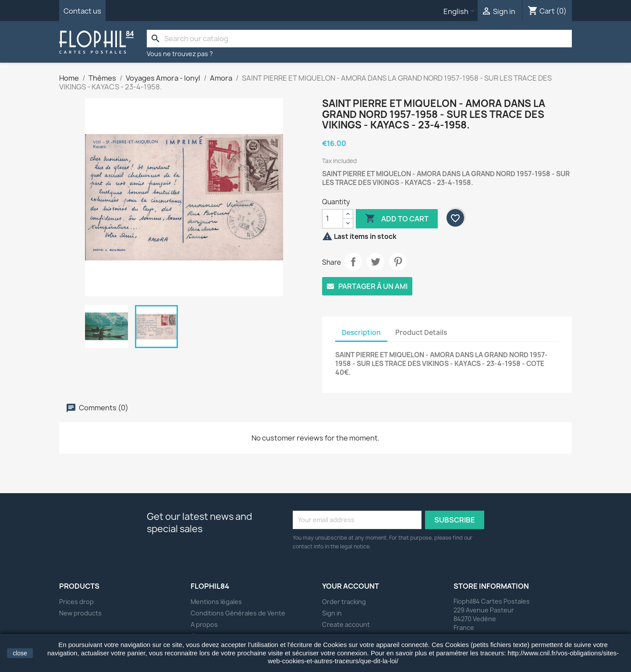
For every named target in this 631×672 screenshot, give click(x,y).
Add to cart (397, 219)
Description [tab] (361, 332)
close (20, 653)
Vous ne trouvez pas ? (180, 54)
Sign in (332, 613)
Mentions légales (216, 602)
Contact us (82, 11)
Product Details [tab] (421, 332)
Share (353, 262)
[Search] (359, 39)
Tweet (376, 262)
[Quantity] (333, 219)
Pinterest (398, 262)
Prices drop (76, 602)
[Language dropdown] (461, 12)
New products (80, 613)
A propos (204, 624)
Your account (351, 586)
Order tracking (344, 602)
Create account (346, 624)
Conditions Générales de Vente (238, 613)
